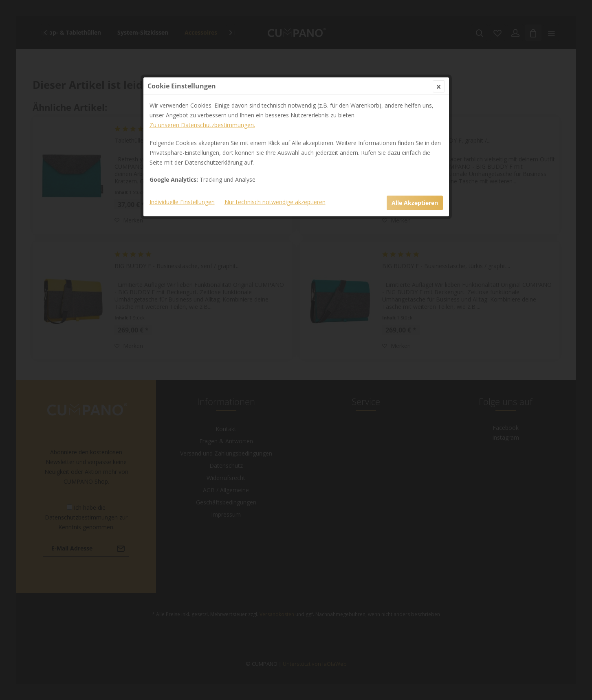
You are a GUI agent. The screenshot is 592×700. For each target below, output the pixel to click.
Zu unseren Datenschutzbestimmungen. (202, 125)
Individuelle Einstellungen (182, 202)
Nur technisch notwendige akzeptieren (275, 202)
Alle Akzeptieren (415, 203)
